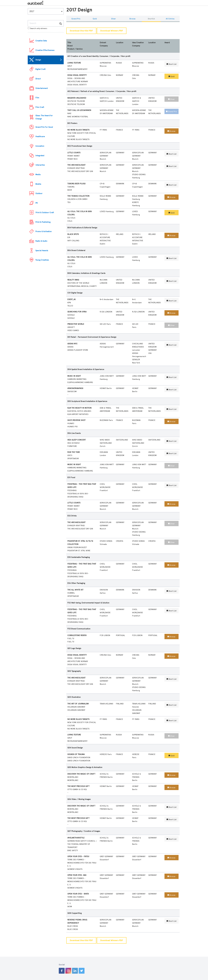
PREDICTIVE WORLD (76, 324)
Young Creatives (42, 260)
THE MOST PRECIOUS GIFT (78, 786)
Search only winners (37, 28)
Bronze (132, 19)
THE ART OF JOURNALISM (78, 704)
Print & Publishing (43, 222)
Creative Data (41, 41)
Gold (95, 19)
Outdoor (39, 193)
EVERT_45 (71, 299)
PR (37, 203)
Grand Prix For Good (44, 127)
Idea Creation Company (138, 44)
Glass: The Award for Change (44, 117)
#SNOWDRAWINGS (75, 388)
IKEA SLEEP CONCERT (77, 440)
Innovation (40, 146)
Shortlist (151, 19)
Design (38, 60)
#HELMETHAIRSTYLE (76, 838)
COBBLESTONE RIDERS (77, 635)
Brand (70, 46)
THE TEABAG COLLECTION (78, 196)
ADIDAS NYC (72, 344)
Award (167, 43)
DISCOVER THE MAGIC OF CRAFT (81, 774)
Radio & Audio (41, 241)
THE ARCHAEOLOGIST (76, 165)
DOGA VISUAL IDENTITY (77, 75)
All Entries (170, 19)
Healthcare (40, 137)
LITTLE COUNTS (74, 153)
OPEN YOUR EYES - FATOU (78, 856)
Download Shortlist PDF (81, 31)
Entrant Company (104, 44)
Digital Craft (40, 69)
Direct (38, 79)
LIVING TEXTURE (74, 63)
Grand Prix (76, 19)
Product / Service (75, 49)
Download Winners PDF (112, 31)
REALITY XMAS (73, 280)
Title (69, 43)
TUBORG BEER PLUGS (76, 184)
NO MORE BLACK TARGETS (78, 130)
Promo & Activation (44, 231)
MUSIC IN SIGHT (74, 376)
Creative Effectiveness (45, 50)
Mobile (38, 184)
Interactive (40, 165)
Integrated (40, 156)
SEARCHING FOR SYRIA (77, 312)
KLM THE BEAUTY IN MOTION (79, 408)
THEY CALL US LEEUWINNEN (79, 110)
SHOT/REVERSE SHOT (76, 420)
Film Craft (40, 107)
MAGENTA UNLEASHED (77, 98)
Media (38, 175)
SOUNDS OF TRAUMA (76, 754)
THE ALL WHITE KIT (75, 590)
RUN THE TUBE (74, 452)
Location (120, 43)
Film (37, 98)
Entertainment (42, 88)
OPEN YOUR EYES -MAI (77, 875)
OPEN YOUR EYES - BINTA (78, 894)
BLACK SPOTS (73, 234)
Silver (113, 19)
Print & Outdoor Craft (45, 213)
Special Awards (42, 251)
